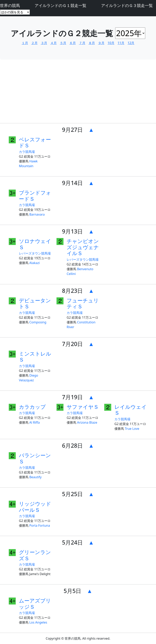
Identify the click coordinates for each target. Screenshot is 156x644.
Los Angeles (38, 622)
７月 (82, 43)
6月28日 (72, 445)
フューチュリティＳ (83, 303)
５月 (63, 43)
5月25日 (72, 494)
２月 (34, 43)
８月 (92, 43)
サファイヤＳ (83, 407)
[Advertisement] (78, 92)
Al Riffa (35, 422)
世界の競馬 (10, 5)
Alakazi (35, 263)
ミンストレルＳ (35, 357)
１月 (25, 43)
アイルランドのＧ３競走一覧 (127, 5)
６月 (73, 43)
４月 (54, 43)
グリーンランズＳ (35, 555)
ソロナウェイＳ (35, 244)
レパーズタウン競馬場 (35, 253)
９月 (101, 43)
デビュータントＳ (35, 303)
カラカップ (32, 407)
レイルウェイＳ (131, 410)
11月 (121, 43)
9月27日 (72, 130)
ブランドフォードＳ (35, 196)
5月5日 (72, 591)
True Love (132, 429)
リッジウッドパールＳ (35, 507)
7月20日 (72, 344)
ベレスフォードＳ (35, 142)
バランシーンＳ (35, 458)
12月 (131, 43)
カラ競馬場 (27, 152)
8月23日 (72, 291)
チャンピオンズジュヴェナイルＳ (83, 247)
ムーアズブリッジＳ (35, 604)
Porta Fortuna (40, 525)
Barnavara (37, 214)
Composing (38, 322)
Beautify (35, 477)
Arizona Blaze (87, 422)
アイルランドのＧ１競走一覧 (60, 5)
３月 (44, 43)
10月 (111, 43)
